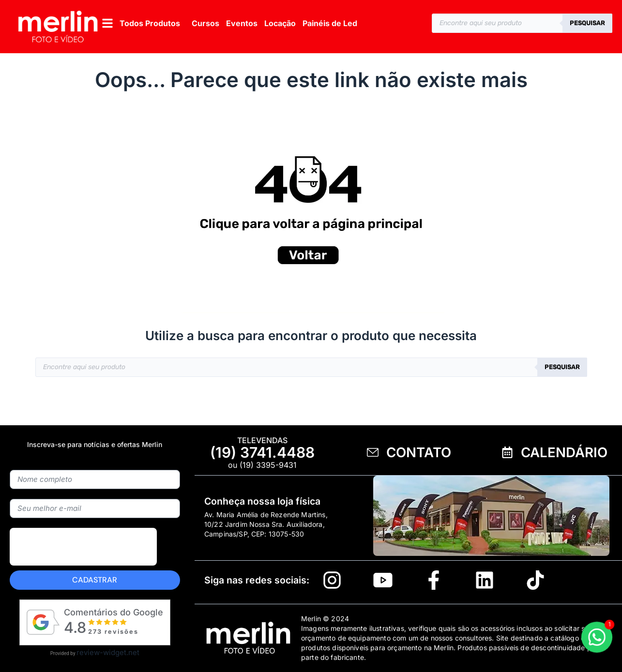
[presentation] (83, 547)
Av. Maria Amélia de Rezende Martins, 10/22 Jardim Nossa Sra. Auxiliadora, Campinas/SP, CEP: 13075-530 (266, 524)
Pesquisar (587, 23)
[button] (140, 23)
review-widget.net (108, 652)
